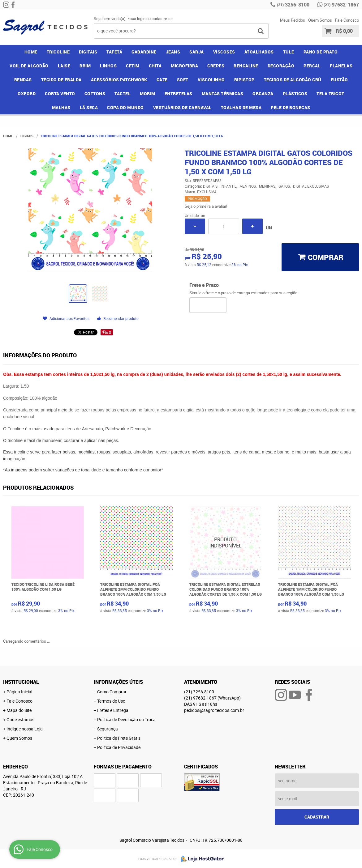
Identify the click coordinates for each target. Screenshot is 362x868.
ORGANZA (263, 94)
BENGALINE (246, 66)
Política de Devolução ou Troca (126, 719)
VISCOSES (224, 52)
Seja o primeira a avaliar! (206, 206)
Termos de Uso (111, 701)
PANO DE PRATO (321, 52)
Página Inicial (19, 692)
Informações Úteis (118, 682)
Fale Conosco (347, 20)
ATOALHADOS (259, 52)
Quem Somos (320, 20)
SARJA (197, 52)
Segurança (108, 729)
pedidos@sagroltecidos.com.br (214, 710)
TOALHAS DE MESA (241, 107)
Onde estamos (20, 719)
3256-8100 (293, 5)
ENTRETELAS (179, 94)
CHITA (155, 66)
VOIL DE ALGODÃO (29, 66)
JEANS (173, 52)
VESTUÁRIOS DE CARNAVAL (182, 107)
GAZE (162, 80)
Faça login (136, 19)
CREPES (216, 66)
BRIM (85, 66)
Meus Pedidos (293, 20)
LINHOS (108, 66)
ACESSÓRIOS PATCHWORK (119, 80)
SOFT (183, 80)
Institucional (21, 682)
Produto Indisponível (226, 543)
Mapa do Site (19, 710)
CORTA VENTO (60, 94)
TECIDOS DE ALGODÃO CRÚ (293, 80)
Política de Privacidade (119, 747)
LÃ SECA (89, 107)
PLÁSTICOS (295, 94)
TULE (289, 52)
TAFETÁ (114, 52)
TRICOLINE (58, 52)
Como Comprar (112, 692)
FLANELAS (341, 66)
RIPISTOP (244, 80)
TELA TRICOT (330, 94)
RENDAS (23, 80)
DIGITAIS (88, 52)
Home (31, 52)
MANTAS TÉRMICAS (223, 94)
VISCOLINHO (211, 80)
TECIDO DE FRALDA (61, 80)
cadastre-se (162, 19)
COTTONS (95, 94)
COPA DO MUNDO (125, 107)
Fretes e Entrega (113, 710)
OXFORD (27, 94)
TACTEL (123, 94)
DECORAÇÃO (281, 66)
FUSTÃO (339, 80)
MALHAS (61, 107)
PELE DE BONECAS (291, 107)
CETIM (133, 66)
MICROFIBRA (184, 66)
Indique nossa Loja (25, 729)
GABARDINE (144, 52)
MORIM (148, 94)
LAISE (64, 66)
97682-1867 (341, 5)
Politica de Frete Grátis (119, 738)
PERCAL (312, 66)
